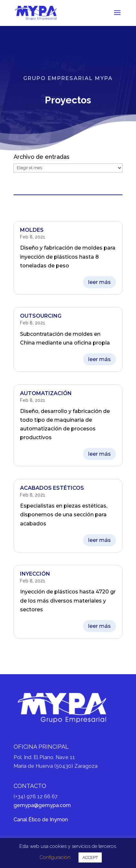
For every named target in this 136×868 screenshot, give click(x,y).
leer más (99, 282)
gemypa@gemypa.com (42, 805)
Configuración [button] (55, 857)
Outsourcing (41, 316)
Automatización (46, 393)
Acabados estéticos (52, 488)
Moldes (32, 230)
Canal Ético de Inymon (41, 820)
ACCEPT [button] (90, 857)
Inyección (35, 574)
